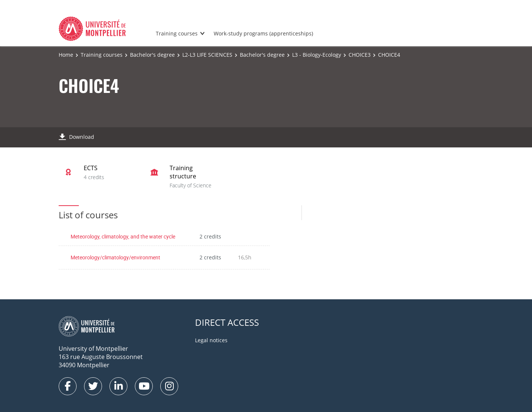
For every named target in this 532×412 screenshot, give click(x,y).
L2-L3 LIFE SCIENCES (207, 55)
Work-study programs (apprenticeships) (263, 33)
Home (66, 55)
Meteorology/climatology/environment (115, 257)
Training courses (177, 33)
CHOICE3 (360, 55)
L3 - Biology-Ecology (317, 55)
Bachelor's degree (152, 55)
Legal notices (211, 340)
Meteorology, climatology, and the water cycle (123, 236)
